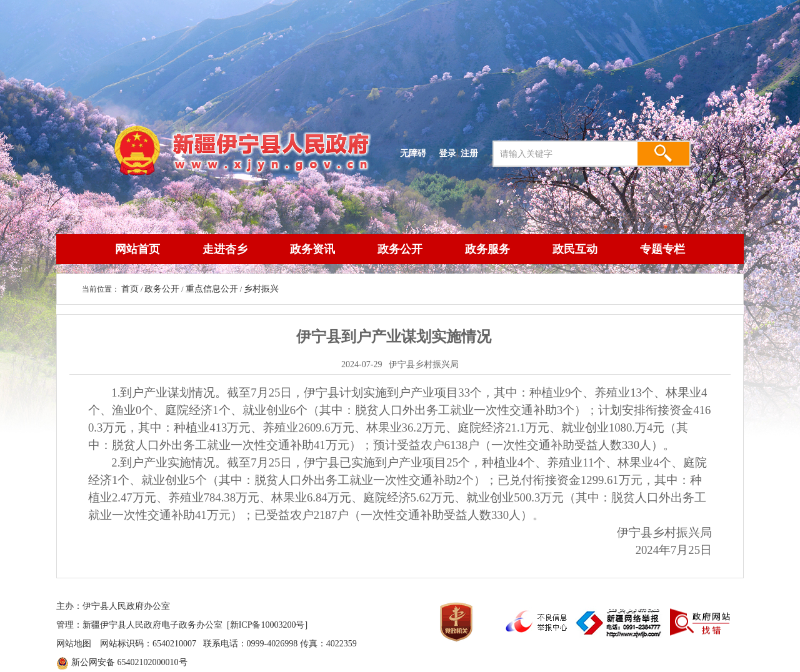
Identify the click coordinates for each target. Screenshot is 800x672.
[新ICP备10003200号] (267, 625)
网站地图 (74, 644)
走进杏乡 (225, 249)
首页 (130, 289)
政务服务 (487, 249)
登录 (447, 153)
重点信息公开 (212, 289)
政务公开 (400, 249)
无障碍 (413, 153)
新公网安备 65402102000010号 (129, 662)
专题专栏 (662, 249)
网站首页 (137, 249)
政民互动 (575, 249)
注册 (472, 153)
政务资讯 (312, 249)
